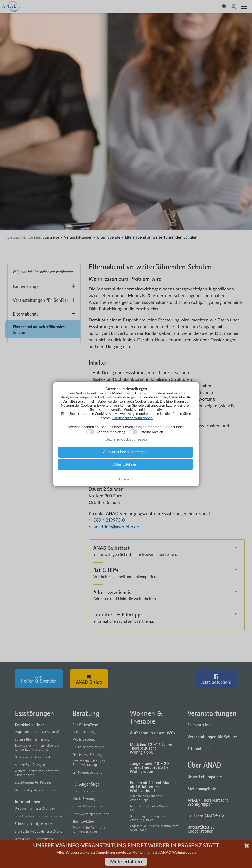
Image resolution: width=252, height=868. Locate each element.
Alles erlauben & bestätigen (125, 452)
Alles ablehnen (125, 464)
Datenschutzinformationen (132, 418)
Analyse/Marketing (111, 432)
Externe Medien (151, 432)
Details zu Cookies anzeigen (126, 440)
